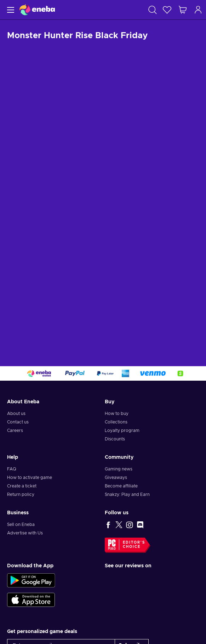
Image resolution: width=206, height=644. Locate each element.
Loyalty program (122, 431)
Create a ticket (22, 486)
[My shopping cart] (183, 10)
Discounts (115, 439)
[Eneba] (37, 10)
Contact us (18, 422)
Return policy (21, 494)
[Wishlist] (167, 10)
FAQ (12, 469)
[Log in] (198, 10)
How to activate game (30, 478)
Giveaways (116, 478)
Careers (15, 431)
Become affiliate (121, 486)
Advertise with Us (25, 533)
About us (16, 414)
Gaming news (119, 469)
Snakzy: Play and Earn (127, 494)
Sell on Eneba (21, 525)
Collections (116, 422)
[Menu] (10, 10)
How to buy (117, 414)
